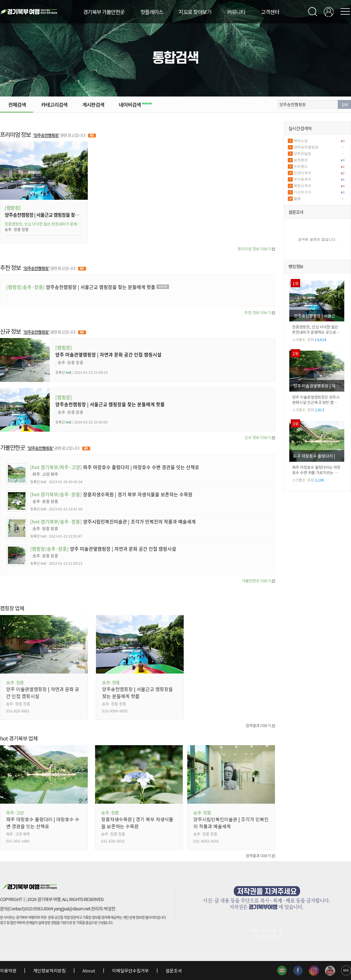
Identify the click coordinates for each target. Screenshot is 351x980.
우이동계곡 (302, 179)
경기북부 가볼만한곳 (104, 12)
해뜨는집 (301, 141)
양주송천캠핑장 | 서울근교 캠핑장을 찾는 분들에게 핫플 (55, 215)
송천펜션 (301, 160)
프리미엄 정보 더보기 (256, 249)
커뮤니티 (236, 12)
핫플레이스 (152, 12)
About (89, 970)
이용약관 (9, 970)
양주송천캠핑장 (306, 147)
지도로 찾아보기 (195, 12)
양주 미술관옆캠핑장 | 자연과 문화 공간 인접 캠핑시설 (108, 354)
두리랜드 (301, 166)
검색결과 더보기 (260, 725)
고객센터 (270, 12)
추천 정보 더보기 (260, 312)
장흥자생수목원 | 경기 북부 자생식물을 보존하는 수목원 (111, 494)
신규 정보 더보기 (260, 437)
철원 (297, 199)
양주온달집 (302, 154)
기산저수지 (302, 192)
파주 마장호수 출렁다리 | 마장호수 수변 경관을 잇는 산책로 (115, 467)
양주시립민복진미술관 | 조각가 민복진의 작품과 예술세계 (113, 521)
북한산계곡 (302, 186)
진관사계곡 (302, 173)
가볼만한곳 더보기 (258, 581)
